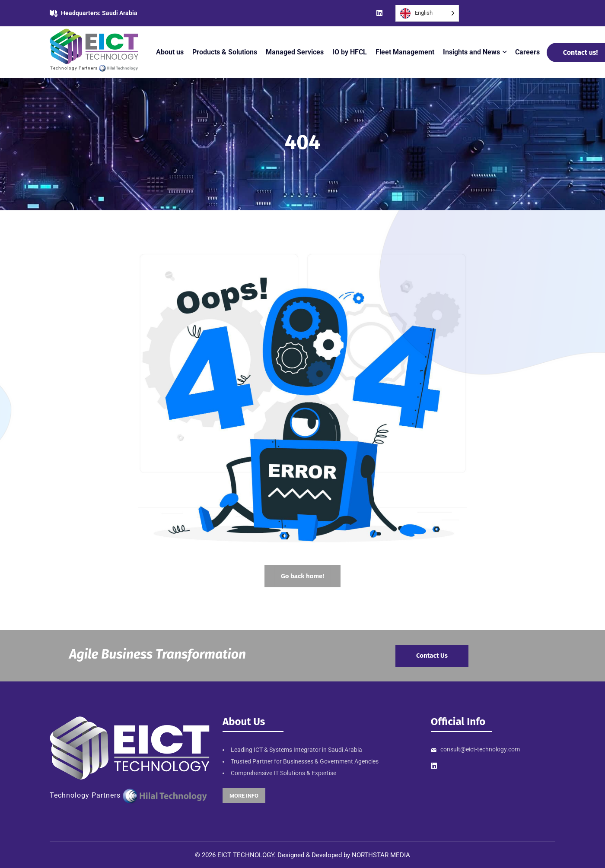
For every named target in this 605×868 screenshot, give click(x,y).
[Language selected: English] (427, 13)
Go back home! (302, 576)
